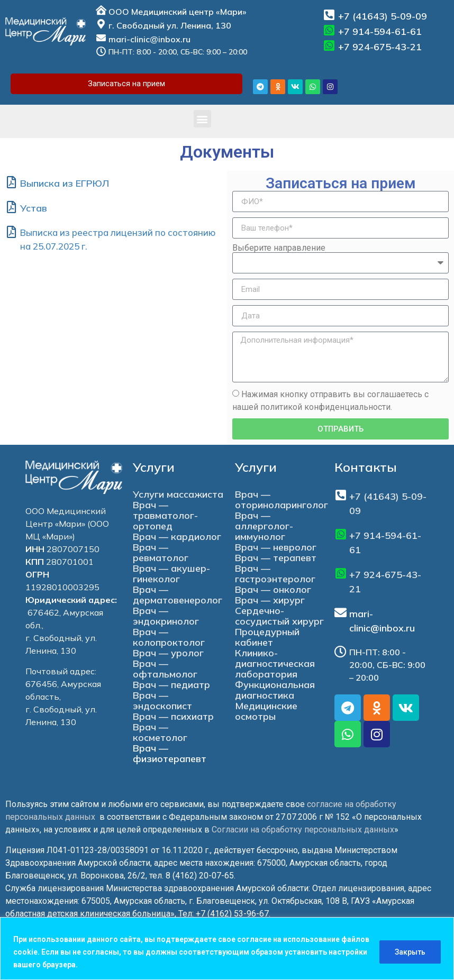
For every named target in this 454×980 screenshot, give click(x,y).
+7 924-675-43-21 (380, 47)
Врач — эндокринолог (166, 616)
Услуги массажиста (178, 494)
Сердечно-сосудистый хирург (279, 616)
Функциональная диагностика (275, 690)
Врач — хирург (270, 600)
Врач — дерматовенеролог (178, 595)
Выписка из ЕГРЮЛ (65, 183)
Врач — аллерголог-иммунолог (264, 526)
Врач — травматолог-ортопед (165, 515)
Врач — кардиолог (177, 537)
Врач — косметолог (160, 732)
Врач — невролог (276, 547)
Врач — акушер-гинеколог (171, 574)
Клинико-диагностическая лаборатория (275, 663)
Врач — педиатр (171, 685)
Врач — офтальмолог (165, 669)
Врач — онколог (273, 589)
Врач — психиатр (173, 716)
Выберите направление (279, 248)
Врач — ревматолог (161, 552)
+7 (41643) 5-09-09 (383, 16)
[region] (227, 949)
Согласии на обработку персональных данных (303, 830)
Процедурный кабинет (267, 637)
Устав (34, 208)
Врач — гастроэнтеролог (275, 574)
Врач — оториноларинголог (282, 500)
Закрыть (410, 952)
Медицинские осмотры (266, 711)
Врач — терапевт (276, 558)
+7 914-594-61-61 (380, 31)
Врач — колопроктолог (169, 637)
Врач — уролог (168, 653)
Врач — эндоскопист (162, 700)
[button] (202, 119)
